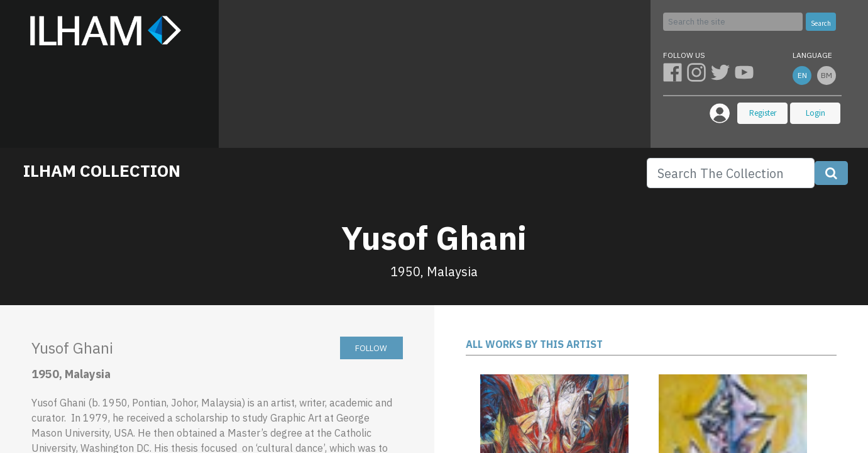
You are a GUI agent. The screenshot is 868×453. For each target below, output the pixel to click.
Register (763, 113)
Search (821, 23)
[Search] (733, 22)
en (802, 75)
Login (816, 113)
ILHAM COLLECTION (102, 171)
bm (827, 75)
